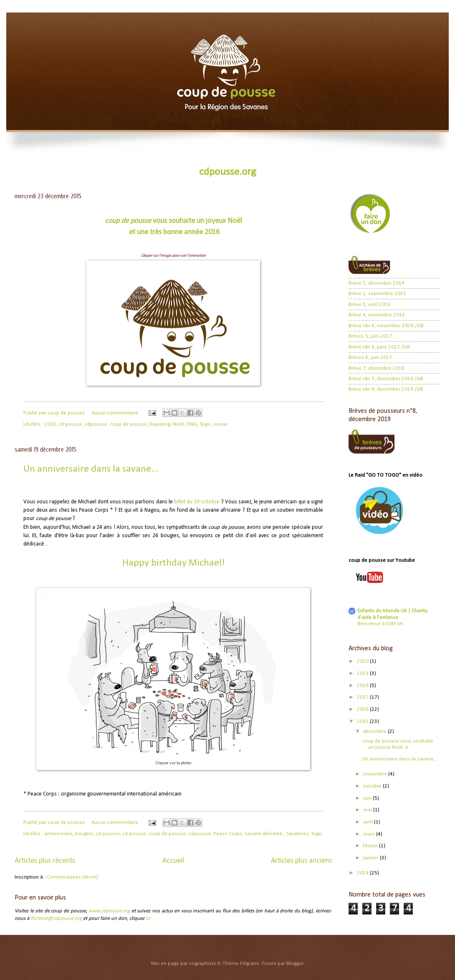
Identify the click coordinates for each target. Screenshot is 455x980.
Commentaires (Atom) (72, 877)
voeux (220, 424)
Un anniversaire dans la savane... (91, 469)
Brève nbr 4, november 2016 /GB (386, 326)
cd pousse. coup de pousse (154, 834)
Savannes (297, 834)
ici (148, 918)
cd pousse (70, 424)
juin (368, 798)
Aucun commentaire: (116, 413)
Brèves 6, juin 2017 (370, 357)
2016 (50, 424)
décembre (375, 731)
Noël (178, 424)
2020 (363, 661)
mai (368, 810)
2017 (363, 697)
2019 (363, 673)
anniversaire (58, 834)
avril (369, 822)
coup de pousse (128, 424)
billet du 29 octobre (197, 502)
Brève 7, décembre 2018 (377, 368)
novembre (376, 774)
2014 (363, 873)
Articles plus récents (45, 861)
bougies (84, 834)
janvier (372, 858)
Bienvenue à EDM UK (380, 624)
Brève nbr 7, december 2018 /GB (386, 379)
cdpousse (96, 424)
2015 (363, 721)
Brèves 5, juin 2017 (370, 336)
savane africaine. (264, 834)
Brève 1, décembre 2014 (377, 283)
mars (370, 834)
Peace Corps (228, 834)
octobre (373, 786)
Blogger (295, 964)
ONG (192, 424)
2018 (363, 686)
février (371, 846)
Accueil (173, 861)
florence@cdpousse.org (56, 918)
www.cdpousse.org (109, 911)
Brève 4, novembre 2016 (377, 315)
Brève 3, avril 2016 (370, 304)
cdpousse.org (228, 172)
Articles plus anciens (301, 861)
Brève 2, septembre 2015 (377, 294)
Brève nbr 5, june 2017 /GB (379, 347)
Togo (205, 424)
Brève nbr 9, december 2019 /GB (386, 389)
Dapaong (160, 424)
